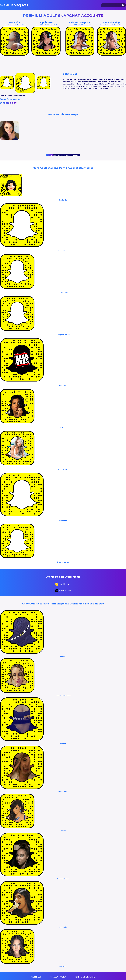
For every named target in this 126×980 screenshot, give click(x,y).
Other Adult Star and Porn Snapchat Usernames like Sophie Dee (63, 604)
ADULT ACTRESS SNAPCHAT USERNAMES (66, 155)
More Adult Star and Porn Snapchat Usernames (63, 168)
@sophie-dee (8, 103)
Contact (36, 977)
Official (49, 155)
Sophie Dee (63, 591)
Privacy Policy (58, 977)
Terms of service (85, 977)
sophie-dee (63, 585)
